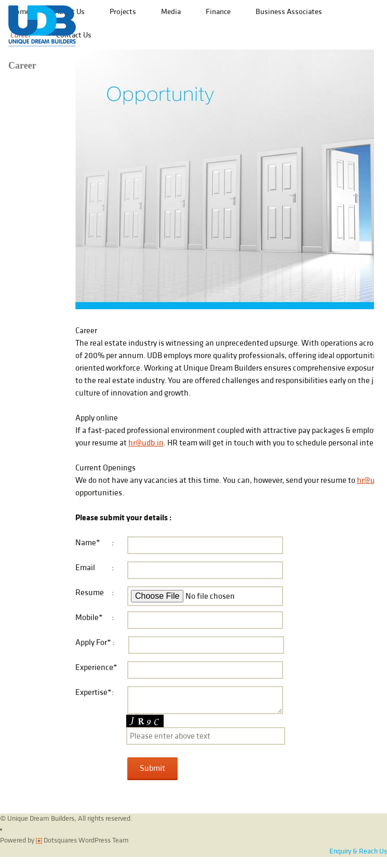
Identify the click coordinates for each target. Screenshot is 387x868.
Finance (218, 12)
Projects (123, 12)
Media (171, 12)
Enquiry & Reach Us (358, 851)
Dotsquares (56, 840)
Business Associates (289, 12)
